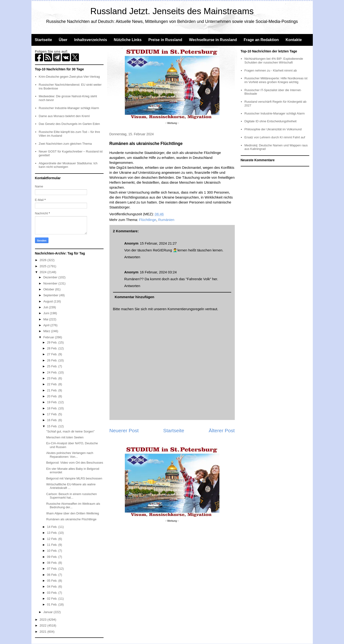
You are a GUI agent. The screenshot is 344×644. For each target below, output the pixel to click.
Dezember (51, 277)
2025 (44, 266)
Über (63, 40)
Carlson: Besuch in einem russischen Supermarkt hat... (72, 496)
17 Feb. (53, 414)
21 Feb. (53, 390)
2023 (44, 620)
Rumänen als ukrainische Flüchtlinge (71, 519)
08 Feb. (53, 563)
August (48, 301)
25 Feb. (53, 366)
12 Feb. (53, 539)
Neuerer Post (124, 430)
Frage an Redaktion (261, 40)
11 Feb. (53, 545)
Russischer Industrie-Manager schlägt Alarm (69, 108)
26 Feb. (53, 360)
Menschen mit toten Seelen (65, 437)
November (51, 283)
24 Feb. (53, 372)
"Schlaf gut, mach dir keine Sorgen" (70, 431)
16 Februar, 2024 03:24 (158, 272)
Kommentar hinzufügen (135, 297)
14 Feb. (53, 527)
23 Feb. (53, 378)
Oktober (49, 289)
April (47, 325)
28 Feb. (53, 348)
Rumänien (166, 220)
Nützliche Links (128, 40)
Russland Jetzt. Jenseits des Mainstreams (172, 11)
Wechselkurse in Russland (213, 40)
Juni (46, 313)
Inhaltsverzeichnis (91, 40)
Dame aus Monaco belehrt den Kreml (64, 116)
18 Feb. (53, 408)
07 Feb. (53, 569)
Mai (46, 319)
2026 (44, 260)
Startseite (43, 40)
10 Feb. (53, 551)
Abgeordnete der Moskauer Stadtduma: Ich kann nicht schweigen (68, 165)
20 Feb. (53, 396)
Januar (48, 612)
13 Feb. (53, 533)
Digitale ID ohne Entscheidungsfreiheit (270, 121)
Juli (46, 307)
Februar (49, 337)
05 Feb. (53, 581)
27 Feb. (53, 354)
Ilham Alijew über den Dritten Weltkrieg (73, 513)
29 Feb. (53, 342)
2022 (44, 625)
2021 (44, 632)
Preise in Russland (165, 40)
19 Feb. (53, 402)
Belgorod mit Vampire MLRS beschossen (74, 478)
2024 (44, 272)
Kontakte (294, 40)
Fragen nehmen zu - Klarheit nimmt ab (271, 70)
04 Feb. (53, 587)
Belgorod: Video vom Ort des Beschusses (75, 463)
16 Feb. (53, 420)
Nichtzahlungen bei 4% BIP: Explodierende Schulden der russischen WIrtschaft (274, 61)
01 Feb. (53, 604)
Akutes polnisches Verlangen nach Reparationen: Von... (70, 455)
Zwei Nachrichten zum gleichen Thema (65, 144)
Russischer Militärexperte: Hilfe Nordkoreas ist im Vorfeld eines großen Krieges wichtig (276, 80)
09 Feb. (53, 557)
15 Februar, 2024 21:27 (158, 243)
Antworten (132, 257)
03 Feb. (53, 593)
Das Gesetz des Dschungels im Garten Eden (69, 124)
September (51, 295)
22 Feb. (53, 384)
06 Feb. (53, 575)
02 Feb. (53, 599)
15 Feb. (53, 426)
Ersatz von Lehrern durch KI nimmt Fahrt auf (275, 137)
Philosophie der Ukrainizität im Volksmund (273, 129)
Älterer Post (222, 430)
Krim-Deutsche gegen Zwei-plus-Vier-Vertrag (69, 77)
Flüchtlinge (148, 220)
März (47, 331)
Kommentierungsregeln (186, 309)
